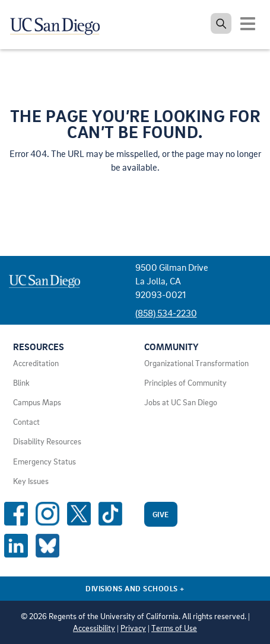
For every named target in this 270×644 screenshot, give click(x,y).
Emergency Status (45, 462)
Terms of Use (174, 628)
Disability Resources (47, 441)
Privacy (133, 628)
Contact (26, 422)
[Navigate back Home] (59, 24)
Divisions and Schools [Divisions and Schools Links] (135, 588)
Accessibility (94, 628)
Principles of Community (185, 383)
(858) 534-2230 (166, 313)
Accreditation (36, 363)
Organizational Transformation (196, 363)
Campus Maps (37, 402)
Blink (21, 383)
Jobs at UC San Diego (181, 402)
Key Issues (31, 481)
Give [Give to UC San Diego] (161, 514)
